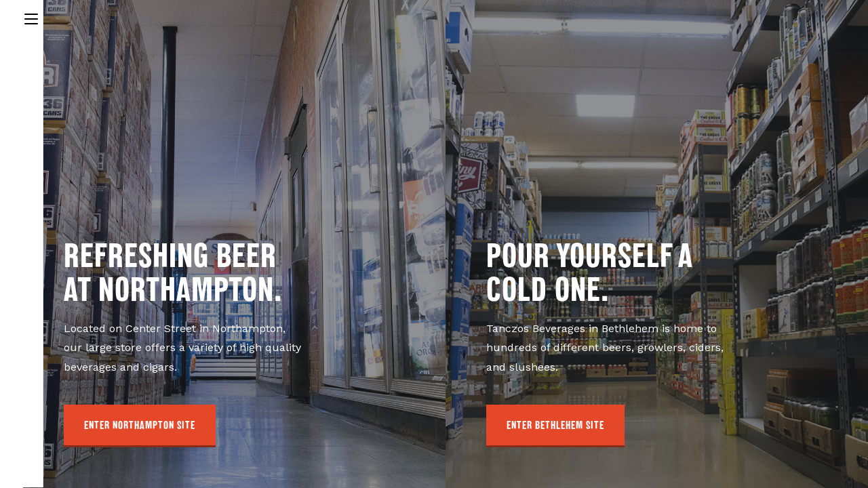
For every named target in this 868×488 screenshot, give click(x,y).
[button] (140, 426)
